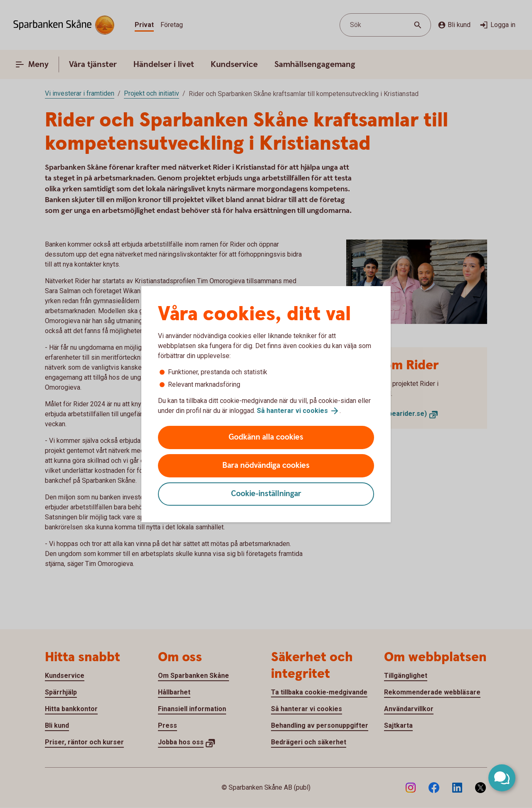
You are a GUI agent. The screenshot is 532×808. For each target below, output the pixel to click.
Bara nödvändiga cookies (266, 466)
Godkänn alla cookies (266, 437)
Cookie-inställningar (266, 494)
